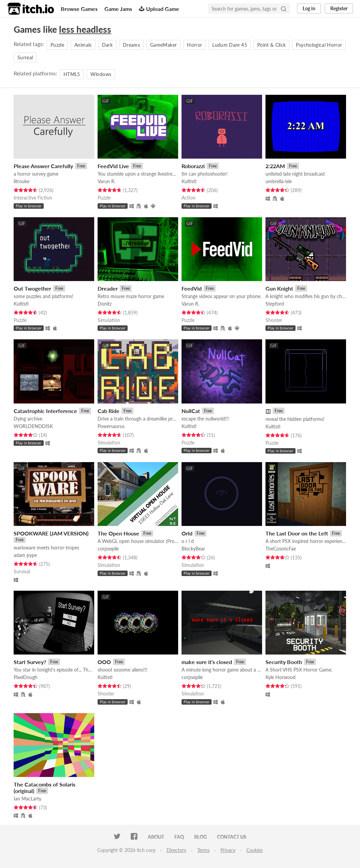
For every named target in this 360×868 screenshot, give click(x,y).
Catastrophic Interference (45, 411)
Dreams (131, 45)
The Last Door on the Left (297, 533)
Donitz (105, 304)
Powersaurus (111, 426)
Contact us (232, 837)
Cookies (255, 850)
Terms (203, 850)
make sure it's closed (207, 662)
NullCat (191, 411)
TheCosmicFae (281, 549)
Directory (176, 850)
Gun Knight (279, 288)
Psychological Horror (319, 45)
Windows (101, 74)
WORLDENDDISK (33, 426)
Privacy (228, 850)
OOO (104, 662)
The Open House (118, 533)
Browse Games (79, 9)
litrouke (21, 181)
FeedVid (192, 288)
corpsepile (108, 549)
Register (339, 8)
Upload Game (159, 9)
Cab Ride (109, 411)
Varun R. (106, 181)
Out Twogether (32, 288)
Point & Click (272, 45)
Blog (200, 837)
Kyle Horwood (280, 677)
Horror (195, 45)
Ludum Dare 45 (230, 45)
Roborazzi (193, 166)
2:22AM (275, 166)
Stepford (275, 304)
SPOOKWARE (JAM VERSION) (51, 533)
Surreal (25, 57)
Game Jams (118, 9)
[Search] (284, 9)
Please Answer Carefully (43, 166)
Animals (83, 45)
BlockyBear (193, 549)
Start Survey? (30, 662)
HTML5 (72, 74)
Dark (107, 45)
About (156, 837)
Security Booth (284, 662)
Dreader (108, 288)
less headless (85, 29)
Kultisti (189, 181)
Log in (309, 8)
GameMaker (163, 45)
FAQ (179, 837)
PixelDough (26, 677)
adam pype (25, 555)
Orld (187, 533)
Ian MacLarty (27, 799)
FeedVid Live (113, 166)
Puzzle (57, 45)
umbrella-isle (279, 181)
